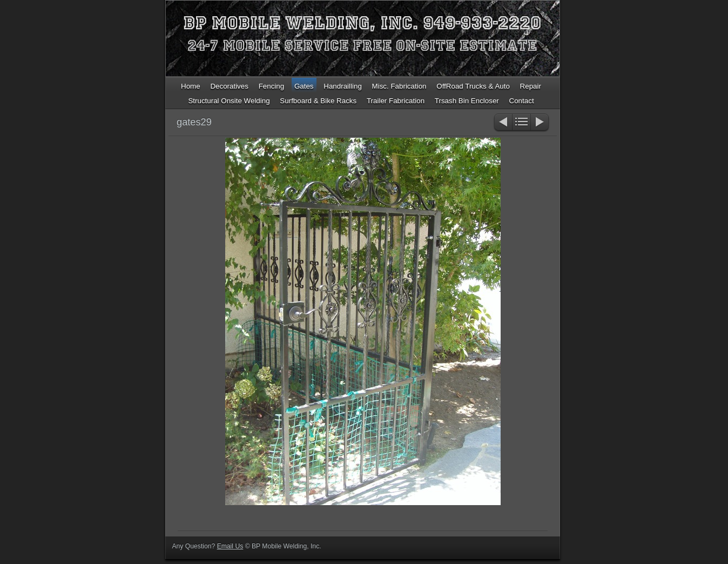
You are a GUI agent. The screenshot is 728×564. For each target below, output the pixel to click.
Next (540, 123)
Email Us (230, 546)
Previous (503, 123)
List (521, 123)
